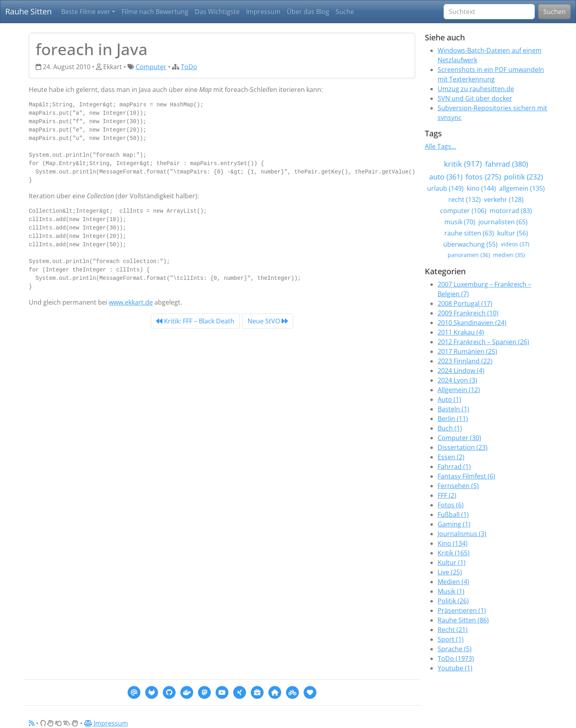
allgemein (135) (522, 188)
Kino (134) (453, 543)
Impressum (263, 12)
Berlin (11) (453, 419)
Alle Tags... (440, 146)
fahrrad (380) (507, 164)
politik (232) (523, 177)
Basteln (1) (453, 409)
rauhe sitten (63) (469, 233)
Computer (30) (459, 438)
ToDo (189, 67)
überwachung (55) (470, 244)
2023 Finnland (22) (465, 361)
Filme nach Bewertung (155, 12)
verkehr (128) (504, 199)
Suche (345, 12)
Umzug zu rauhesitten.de (476, 89)
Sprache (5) (455, 649)
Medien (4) (453, 582)
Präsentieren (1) (462, 610)
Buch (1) (450, 428)
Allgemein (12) (459, 390)
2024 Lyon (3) (457, 380)
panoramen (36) (469, 255)
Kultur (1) (452, 562)
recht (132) (465, 199)
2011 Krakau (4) (461, 332)
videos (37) (515, 244)
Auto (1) (449, 399)
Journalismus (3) (462, 534)
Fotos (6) (451, 505)
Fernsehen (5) (458, 486)
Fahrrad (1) (454, 467)
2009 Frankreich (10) (468, 313)
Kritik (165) (454, 553)
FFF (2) (447, 495)
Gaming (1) (454, 524)
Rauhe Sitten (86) (463, 620)
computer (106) (463, 211)
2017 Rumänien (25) (467, 351)
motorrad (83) (511, 211)
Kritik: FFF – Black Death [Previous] (195, 321)
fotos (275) (483, 177)
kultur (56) (513, 233)
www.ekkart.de (131, 302)
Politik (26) (453, 601)
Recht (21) (453, 630)
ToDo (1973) (456, 658)
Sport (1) (451, 639)
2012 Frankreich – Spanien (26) (483, 342)
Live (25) (450, 572)
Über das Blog (308, 12)
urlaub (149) (445, 188)
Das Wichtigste (217, 12)
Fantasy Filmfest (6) (466, 476)
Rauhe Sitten (28, 11)
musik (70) (460, 222)
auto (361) (446, 177)
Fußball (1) (453, 515)
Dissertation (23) (463, 447)
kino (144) (481, 188)
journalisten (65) (503, 222)
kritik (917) (463, 164)
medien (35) (509, 255)
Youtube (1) (455, 668)
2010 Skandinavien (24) (472, 323)
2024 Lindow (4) (461, 371)
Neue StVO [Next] (268, 321)
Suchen (554, 12)
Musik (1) (451, 591)
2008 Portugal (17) (465, 303)
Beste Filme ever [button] (86, 12)
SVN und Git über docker (475, 98)
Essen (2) (451, 457)
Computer (151, 67)
